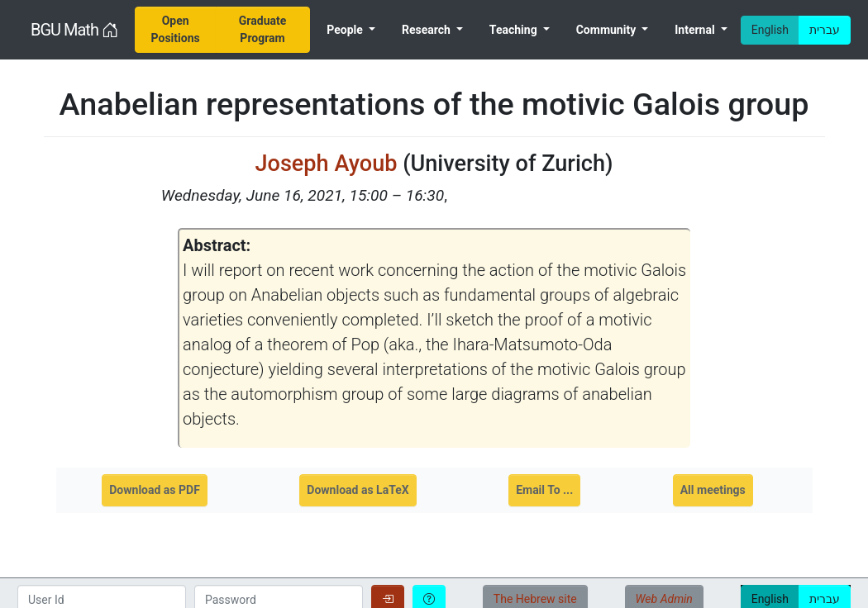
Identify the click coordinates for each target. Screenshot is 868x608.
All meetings (713, 490)
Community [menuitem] (608, 30)
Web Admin (664, 599)
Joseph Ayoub (326, 164)
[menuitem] (176, 30)
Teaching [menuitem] (515, 30)
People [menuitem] (346, 30)
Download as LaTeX (358, 490)
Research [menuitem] (427, 30)
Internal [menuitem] (696, 30)
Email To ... (544, 490)
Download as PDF (155, 490)
